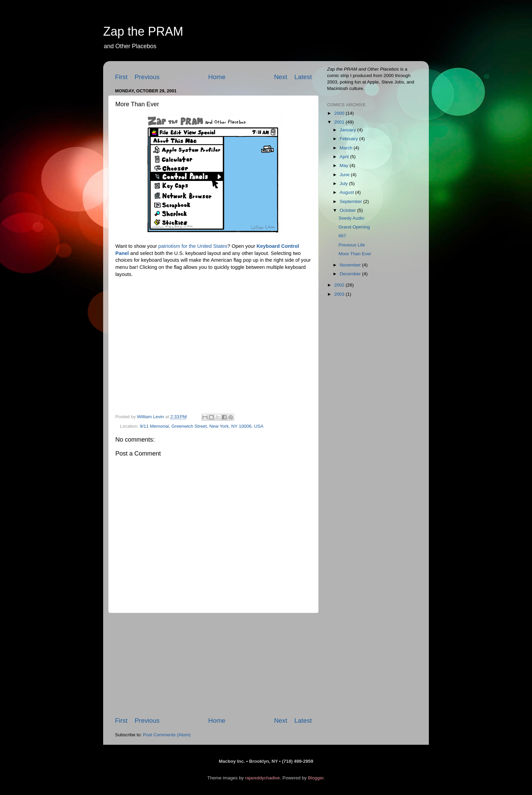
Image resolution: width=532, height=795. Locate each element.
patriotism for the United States (193, 246)
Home (217, 77)
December (351, 274)
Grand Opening (354, 227)
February (349, 139)
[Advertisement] (213, 665)
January (348, 130)
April (345, 157)
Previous (147, 77)
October (348, 210)
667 (343, 236)
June (345, 175)
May (345, 165)
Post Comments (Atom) (167, 735)
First (121, 77)
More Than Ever (355, 254)
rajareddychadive (262, 778)
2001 (340, 122)
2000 (340, 113)
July (344, 183)
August (347, 192)
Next (281, 77)
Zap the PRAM (143, 31)
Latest (303, 77)
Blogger (316, 778)
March (347, 148)
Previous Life (352, 245)
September (351, 201)
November (351, 265)
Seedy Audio (351, 218)
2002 (340, 285)
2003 (340, 294)
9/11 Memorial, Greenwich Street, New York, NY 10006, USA (202, 426)
